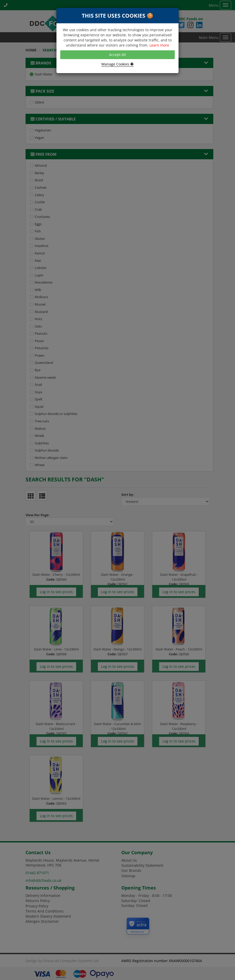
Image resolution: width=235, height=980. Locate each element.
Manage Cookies (118, 64)
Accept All (118, 55)
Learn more (159, 45)
